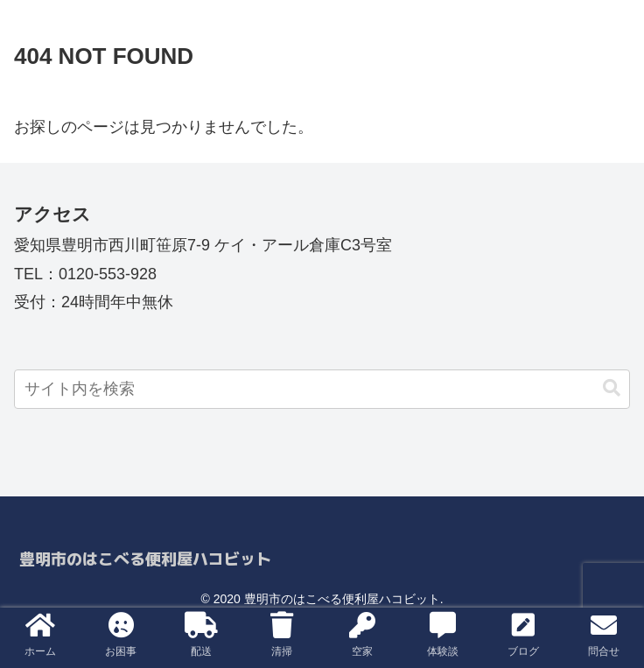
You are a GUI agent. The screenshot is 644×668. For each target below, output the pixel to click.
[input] (322, 389)
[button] (612, 388)
